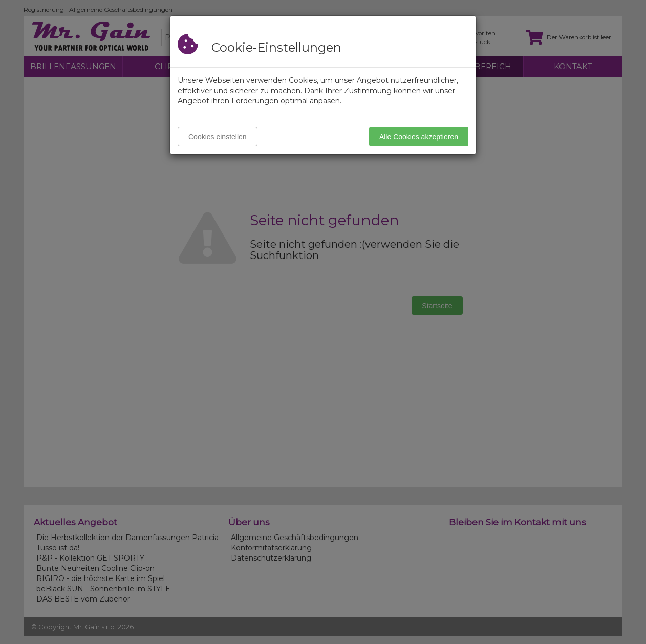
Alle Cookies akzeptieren (419, 137)
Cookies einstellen (218, 137)
